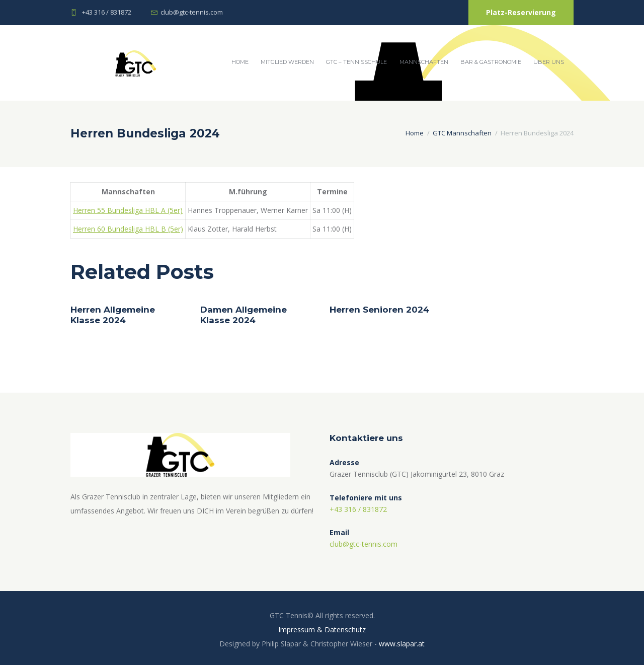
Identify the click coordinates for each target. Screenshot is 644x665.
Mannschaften (424, 62)
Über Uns (549, 62)
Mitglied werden (287, 62)
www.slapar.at (402, 644)
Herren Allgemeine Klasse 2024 (113, 315)
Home (240, 62)
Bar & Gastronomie (491, 62)
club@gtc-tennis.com (192, 12)
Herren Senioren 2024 (379, 310)
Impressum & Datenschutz (322, 630)
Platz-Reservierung (521, 12)
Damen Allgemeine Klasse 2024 (244, 315)
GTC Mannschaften (462, 133)
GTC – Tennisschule (356, 62)
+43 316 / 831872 (107, 12)
